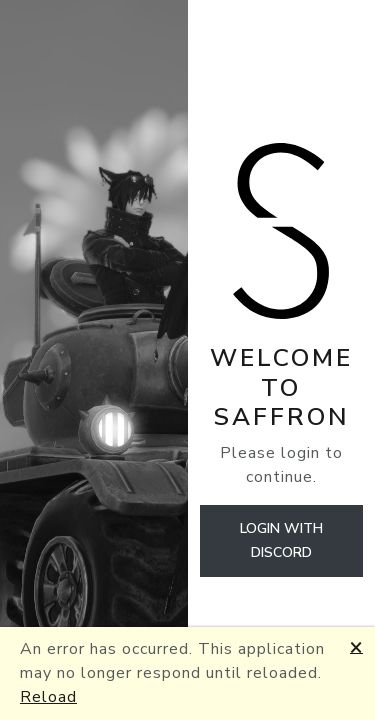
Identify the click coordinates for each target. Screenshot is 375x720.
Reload (48, 697)
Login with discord (281, 540)
